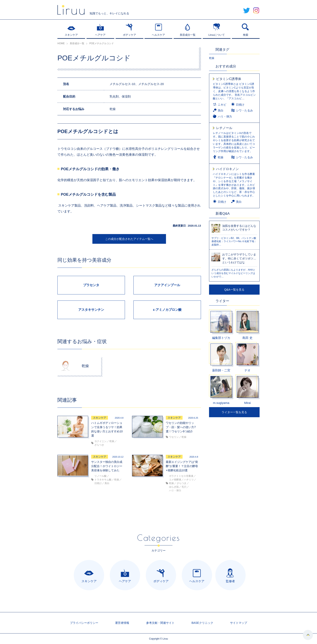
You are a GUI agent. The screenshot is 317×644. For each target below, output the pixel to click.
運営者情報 (122, 623)
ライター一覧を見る (234, 412)
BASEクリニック (202, 623)
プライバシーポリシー (84, 623)
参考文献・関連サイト (160, 623)
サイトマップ (239, 623)
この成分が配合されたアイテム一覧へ (129, 239)
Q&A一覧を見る (234, 290)
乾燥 (212, 58)
